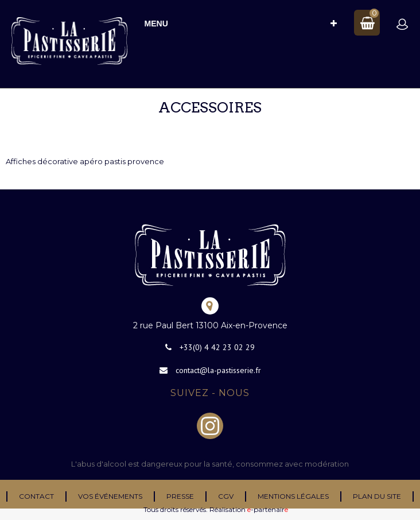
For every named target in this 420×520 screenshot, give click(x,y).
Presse (180, 496)
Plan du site (377, 496)
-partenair (268, 509)
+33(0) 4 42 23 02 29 (217, 347)
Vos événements (110, 496)
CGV (226, 496)
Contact (36, 496)
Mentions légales (293, 496)
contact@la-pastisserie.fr (218, 370)
